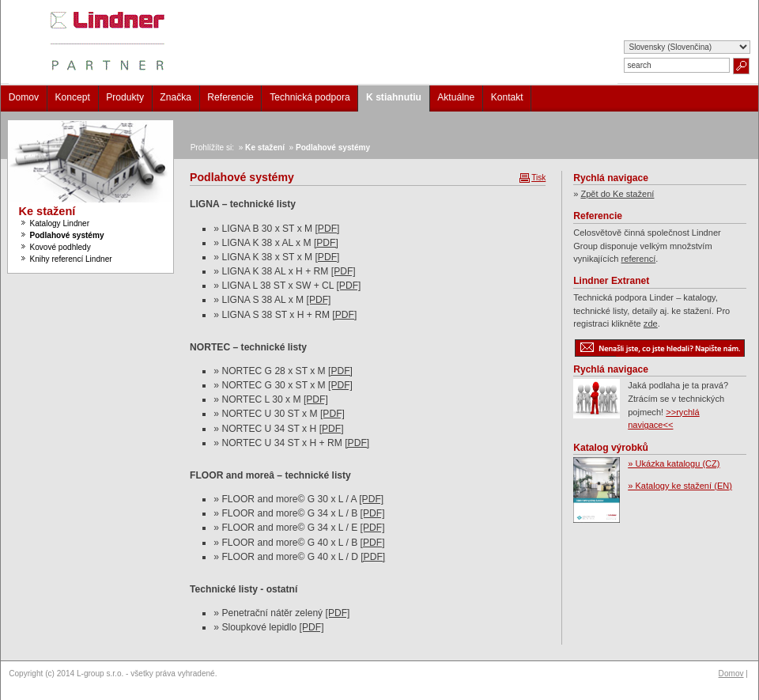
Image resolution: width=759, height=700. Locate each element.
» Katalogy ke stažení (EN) (680, 486)
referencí (639, 259)
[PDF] (327, 229)
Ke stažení (47, 211)
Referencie (230, 97)
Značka (176, 97)
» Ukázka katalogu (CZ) (674, 464)
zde (651, 324)
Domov (24, 97)
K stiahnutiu (394, 97)
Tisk (538, 178)
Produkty (125, 97)
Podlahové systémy (66, 235)
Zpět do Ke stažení (617, 194)
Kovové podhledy (60, 247)
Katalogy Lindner (59, 223)
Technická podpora (310, 97)
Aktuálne (456, 97)
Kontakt (507, 97)
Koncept (72, 97)
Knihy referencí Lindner (70, 259)
